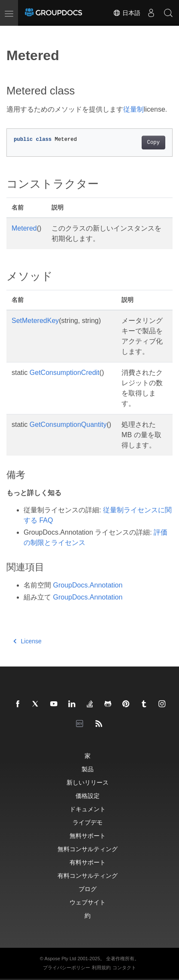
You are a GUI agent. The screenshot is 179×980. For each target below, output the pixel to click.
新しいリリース (88, 782)
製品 (88, 769)
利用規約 (101, 968)
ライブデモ (88, 822)
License (27, 641)
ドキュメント (88, 809)
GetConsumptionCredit (65, 373)
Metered (24, 228)
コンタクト (124, 968)
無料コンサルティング (88, 849)
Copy (153, 143)
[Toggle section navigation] (14, 33)
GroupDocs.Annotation (88, 585)
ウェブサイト (88, 902)
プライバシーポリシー (67, 968)
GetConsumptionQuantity (68, 425)
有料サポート (88, 862)
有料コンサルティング (88, 875)
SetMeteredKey (35, 321)
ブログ (88, 889)
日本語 (127, 13)
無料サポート (88, 835)
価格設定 (88, 796)
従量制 (133, 109)
